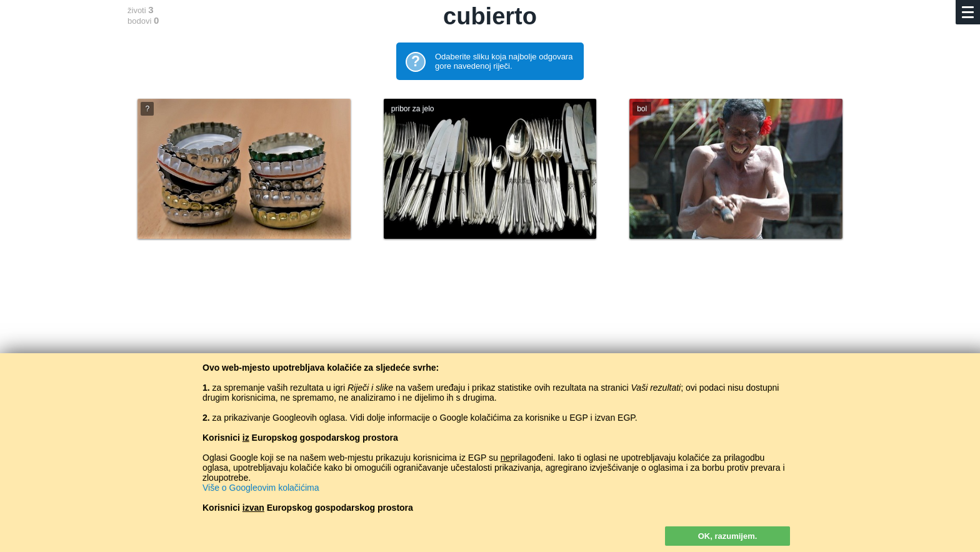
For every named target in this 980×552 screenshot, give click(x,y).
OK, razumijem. (728, 536)
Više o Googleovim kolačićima (261, 488)
